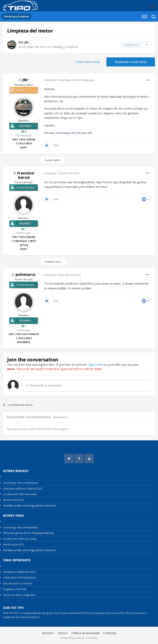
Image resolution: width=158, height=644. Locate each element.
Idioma (48, 633)
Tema (63, 633)
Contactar (110, 633)
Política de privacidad (85, 633)
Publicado (63, 80)
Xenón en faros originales (19, 595)
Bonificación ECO (14, 500)
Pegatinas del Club (15, 589)
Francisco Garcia (26, 175)
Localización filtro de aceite (20, 494)
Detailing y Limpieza (65, 47)
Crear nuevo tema (88, 62)
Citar (56, 145)
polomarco (26, 274)
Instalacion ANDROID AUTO (20, 572)
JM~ (27, 42)
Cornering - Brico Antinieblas (21, 483)
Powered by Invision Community (79, 638)
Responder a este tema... (45, 385)
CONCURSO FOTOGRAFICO (19, 578)
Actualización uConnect (18, 583)
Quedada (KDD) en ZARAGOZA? (23, 489)
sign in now (96, 365)
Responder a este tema (131, 62)
